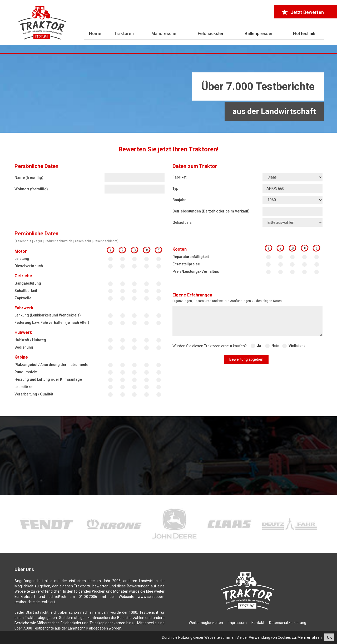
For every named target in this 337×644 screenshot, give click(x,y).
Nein (275, 346)
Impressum (237, 623)
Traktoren (124, 33)
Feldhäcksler (211, 33)
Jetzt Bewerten (303, 12)
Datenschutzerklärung (288, 623)
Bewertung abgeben (246, 359)
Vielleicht (297, 346)
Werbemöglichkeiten (206, 623)
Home (95, 33)
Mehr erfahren (310, 637)
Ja (259, 346)
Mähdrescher (165, 33)
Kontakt (258, 623)
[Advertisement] (168, 93)
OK (329, 637)
